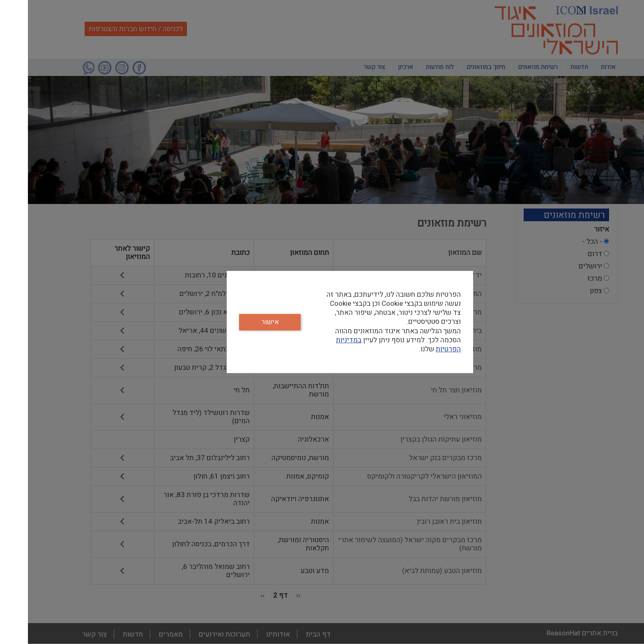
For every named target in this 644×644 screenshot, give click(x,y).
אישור (242, 322)
